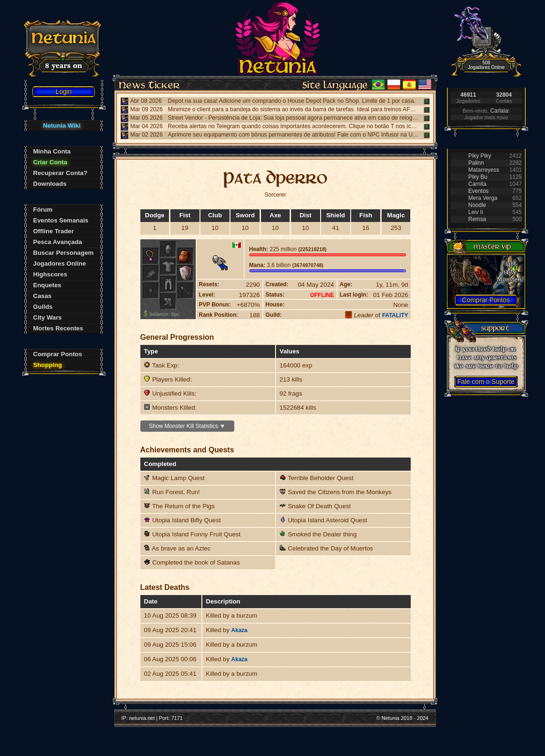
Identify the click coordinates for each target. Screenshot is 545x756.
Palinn (476, 163)
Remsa (477, 219)
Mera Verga (483, 198)
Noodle (477, 205)
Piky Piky (480, 156)
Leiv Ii (476, 212)
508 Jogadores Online (486, 65)
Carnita (478, 184)
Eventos (479, 191)
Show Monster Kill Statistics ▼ (187, 426)
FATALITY (395, 315)
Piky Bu (478, 177)
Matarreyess (484, 170)
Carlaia (499, 111)
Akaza (240, 630)
